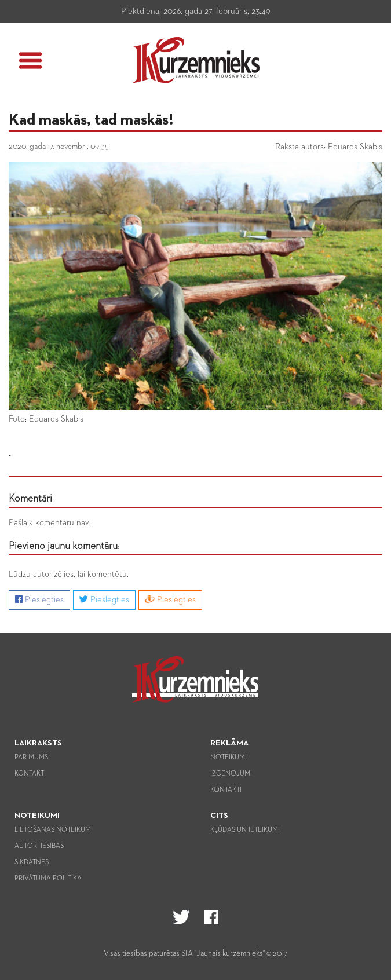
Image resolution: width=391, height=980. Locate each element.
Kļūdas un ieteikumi (245, 830)
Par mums (31, 758)
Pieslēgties (39, 599)
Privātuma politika (48, 879)
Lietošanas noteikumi (54, 830)
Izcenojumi (231, 774)
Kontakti (30, 774)
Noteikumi (229, 758)
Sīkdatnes (32, 862)
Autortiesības (39, 846)
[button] (30, 61)
